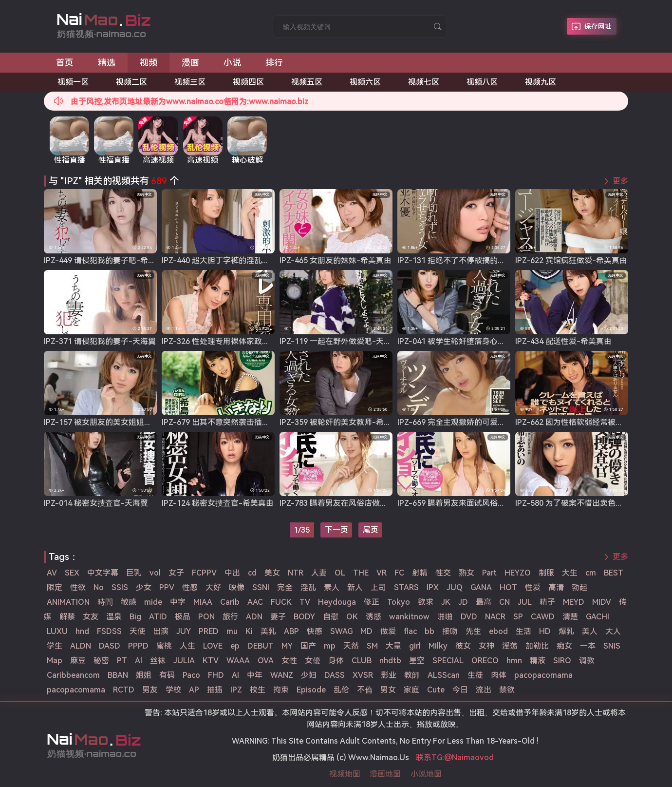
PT (122, 661)
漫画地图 (385, 774)
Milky (438, 646)
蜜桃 (164, 646)
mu (232, 631)
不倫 (365, 690)
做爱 (388, 631)
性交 (443, 573)
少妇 (309, 675)
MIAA (203, 602)
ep (235, 646)
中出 (232, 573)
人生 (187, 646)
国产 (308, 646)
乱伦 (341, 690)
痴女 (564, 646)
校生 (258, 690)
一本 (588, 646)
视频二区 (131, 82)
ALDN (81, 646)
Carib (230, 602)
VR (382, 573)
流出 (484, 690)
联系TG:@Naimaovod (455, 758)
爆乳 (566, 631)
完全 (285, 587)
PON (206, 617)
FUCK (281, 602)
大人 (613, 631)
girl (415, 646)
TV (305, 602)
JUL (525, 602)
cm (591, 573)
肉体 (499, 675)
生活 (523, 631)
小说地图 (426, 774)
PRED (209, 631)
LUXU (57, 631)
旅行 (230, 617)
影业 (389, 675)
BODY (304, 617)
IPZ (236, 690)
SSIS (120, 587)
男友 (150, 690)
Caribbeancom (73, 675)
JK (446, 602)
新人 (355, 587)
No (99, 587)
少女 (144, 587)
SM (372, 646)
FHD (216, 675)
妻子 (278, 617)
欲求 (426, 602)
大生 (570, 573)
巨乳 (134, 573)
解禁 (67, 617)
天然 (351, 646)
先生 (473, 631)
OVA (266, 661)
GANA (481, 587)
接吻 (450, 631)
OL (340, 573)
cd (252, 573)
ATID (158, 617)
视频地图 (345, 774)
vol (155, 573)
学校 (173, 690)
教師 (412, 675)
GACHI (597, 617)
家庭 (411, 690)
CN (504, 602)
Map (55, 661)
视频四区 (248, 82)
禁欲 (507, 690)
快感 (315, 631)
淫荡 (510, 646)
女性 (289, 661)
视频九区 (541, 82)
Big (135, 617)
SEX (72, 573)
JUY (184, 631)
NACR (495, 617)
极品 (183, 617)
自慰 (331, 617)
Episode (311, 690)
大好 (213, 587)
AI (235, 675)
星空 (417, 661)
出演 (161, 631)
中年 (255, 675)
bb (429, 631)
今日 (460, 690)
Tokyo (399, 602)
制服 (546, 573)
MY (287, 646)
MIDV (602, 602)
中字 (178, 602)
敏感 (129, 602)
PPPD (138, 646)
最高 (484, 602)
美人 (590, 631)
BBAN (118, 675)
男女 (388, 690)
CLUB (362, 661)
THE (361, 573)
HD (545, 631)
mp (330, 646)
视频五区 (307, 82)
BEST (614, 573)
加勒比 (537, 646)
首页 (65, 63)
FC (399, 573)
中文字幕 (103, 573)
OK (352, 617)
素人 (332, 587)
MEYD (574, 602)
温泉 (114, 617)
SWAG (341, 631)
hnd (82, 631)
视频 (149, 63)
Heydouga (337, 602)
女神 (486, 646)
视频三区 (190, 82)
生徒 (475, 675)
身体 (336, 661)
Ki (249, 631)
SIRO (562, 661)
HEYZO (518, 573)
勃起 (579, 587)
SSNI (261, 587)
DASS (335, 675)
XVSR (363, 675)
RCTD (124, 690)
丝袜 (158, 661)
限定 (55, 587)
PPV (167, 587)
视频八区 (482, 82)
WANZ (282, 675)
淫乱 (308, 587)
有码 (167, 675)
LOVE (213, 646)
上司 (378, 587)
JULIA (184, 661)
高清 (556, 587)
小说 (232, 63)
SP (518, 617)
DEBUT (261, 646)
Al (139, 661)
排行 (274, 63)
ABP (291, 631)
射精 (420, 573)
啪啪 (445, 617)
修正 (372, 602)
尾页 (371, 530)
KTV (211, 661)
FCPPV (204, 573)
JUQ (455, 587)
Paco (191, 675)
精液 (538, 661)
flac (410, 631)
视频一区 (73, 82)
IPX (433, 587)
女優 (313, 661)
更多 (620, 181)
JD (463, 602)
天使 (137, 631)
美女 (272, 573)
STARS (406, 587)
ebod (498, 631)
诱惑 (373, 617)
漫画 (190, 63)
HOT (508, 587)
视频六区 (365, 82)
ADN (254, 617)
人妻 (319, 573)
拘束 (281, 690)
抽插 (215, 690)
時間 (105, 602)
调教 (587, 661)
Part (489, 573)
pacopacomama (543, 675)
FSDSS (109, 631)
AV (52, 573)
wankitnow (409, 617)
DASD (110, 646)
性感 (190, 587)
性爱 (533, 587)
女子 (176, 573)
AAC (255, 602)
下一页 (336, 530)
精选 (107, 63)
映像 (237, 587)
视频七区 (424, 82)
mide (153, 602)
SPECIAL (448, 661)
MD (366, 631)
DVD (469, 617)
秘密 (101, 661)
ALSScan (444, 675)
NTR (296, 573)
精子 (547, 602)
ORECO (485, 661)
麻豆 (78, 661)
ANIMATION (68, 602)
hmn (514, 661)
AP (194, 690)
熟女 (467, 573)
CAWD (543, 617)
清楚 (570, 617)
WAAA (238, 661)
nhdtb (390, 661)
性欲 (78, 587)
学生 (55, 646)
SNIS (612, 646)
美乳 (268, 631)
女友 (91, 617)
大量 (393, 646)
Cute (436, 690)
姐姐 (144, 675)
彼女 (463, 646)
